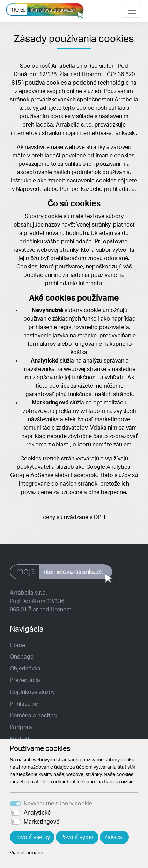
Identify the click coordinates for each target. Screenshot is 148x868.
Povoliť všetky (32, 837)
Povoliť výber (77, 837)
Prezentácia (25, 680)
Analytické (37, 813)
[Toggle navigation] (132, 11)
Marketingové (42, 822)
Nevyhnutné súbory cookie (58, 804)
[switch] (15, 813)
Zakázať (114, 837)
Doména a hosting (33, 716)
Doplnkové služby (32, 692)
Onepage (22, 657)
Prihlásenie (24, 704)
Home (17, 645)
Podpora (21, 727)
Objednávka (25, 669)
